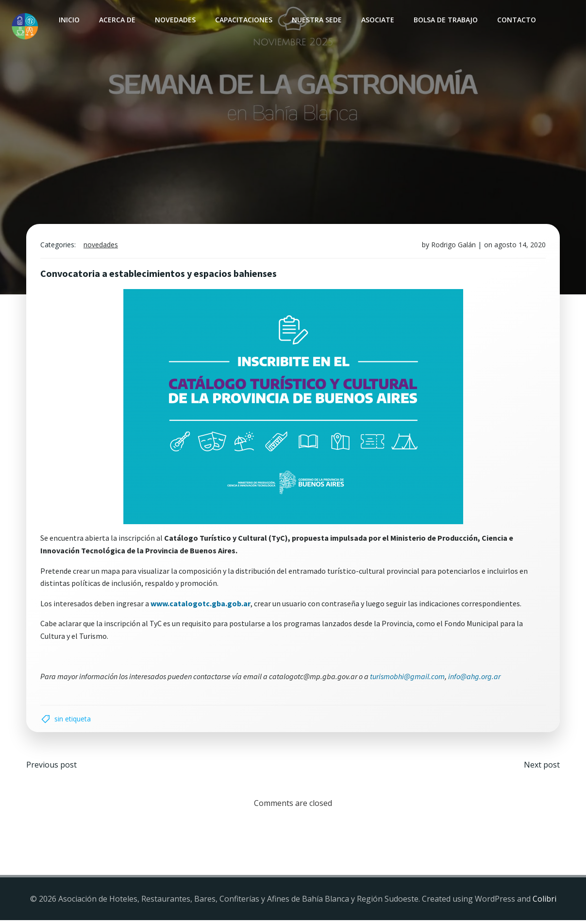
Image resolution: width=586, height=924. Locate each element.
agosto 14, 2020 (519, 247)
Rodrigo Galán (452, 247)
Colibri (544, 902)
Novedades (175, 20)
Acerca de (117, 20)
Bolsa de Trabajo (445, 20)
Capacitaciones (243, 20)
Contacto (516, 20)
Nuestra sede (316, 20)
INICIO (69, 20)
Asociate (377, 20)
